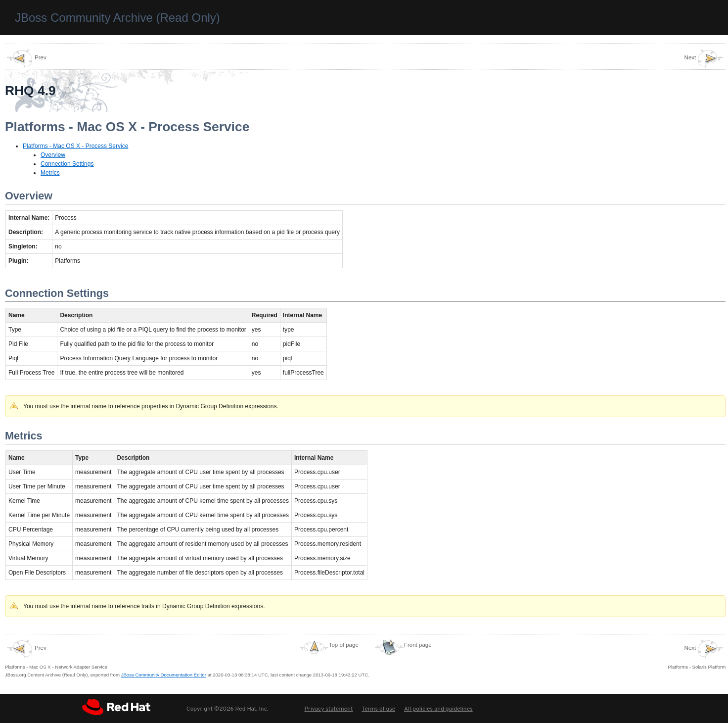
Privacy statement (328, 709)
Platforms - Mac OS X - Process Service (75, 146)
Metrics (50, 173)
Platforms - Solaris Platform (697, 654)
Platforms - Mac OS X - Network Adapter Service (56, 654)
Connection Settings (67, 164)
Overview (53, 155)
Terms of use (378, 709)
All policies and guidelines (438, 709)
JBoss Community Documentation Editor (164, 675)
